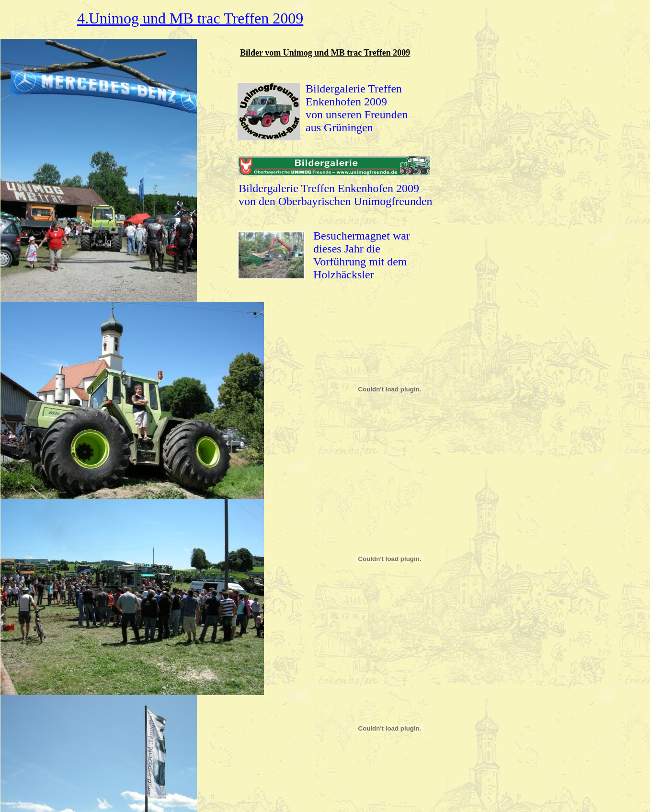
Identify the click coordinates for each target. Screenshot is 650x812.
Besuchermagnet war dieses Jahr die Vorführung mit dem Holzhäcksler (362, 255)
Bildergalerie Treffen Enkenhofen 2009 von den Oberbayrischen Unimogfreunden (336, 195)
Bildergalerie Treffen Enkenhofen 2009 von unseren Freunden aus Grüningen (357, 108)
